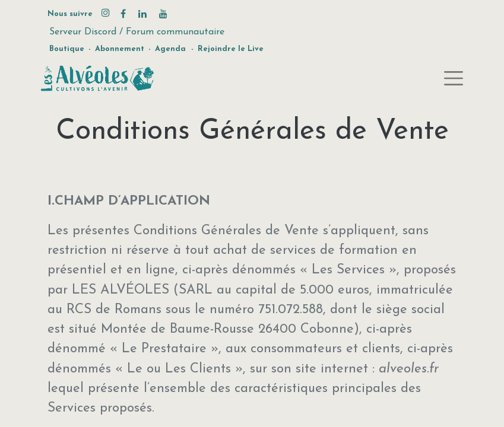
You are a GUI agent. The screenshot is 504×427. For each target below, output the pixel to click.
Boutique (67, 49)
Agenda (170, 49)
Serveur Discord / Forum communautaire (137, 32)
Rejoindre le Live (231, 49)
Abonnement (120, 49)
